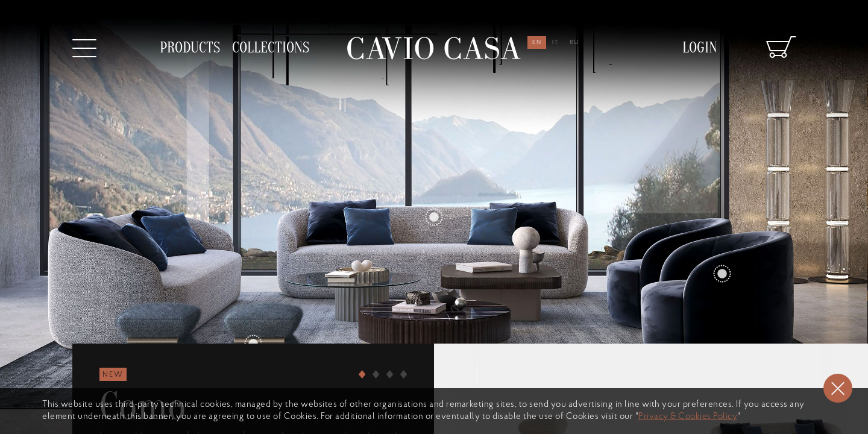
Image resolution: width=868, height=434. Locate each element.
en (537, 42)
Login (700, 48)
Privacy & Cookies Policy (688, 417)
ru (574, 42)
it (556, 42)
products (190, 48)
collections (271, 48)
